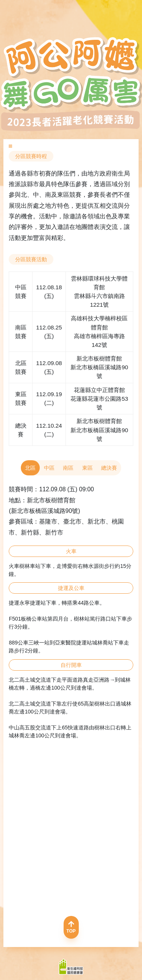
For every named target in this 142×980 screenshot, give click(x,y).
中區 (49, 468)
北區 (30, 468)
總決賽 (109, 468)
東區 (87, 468)
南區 (69, 468)
